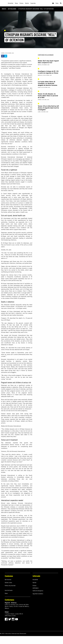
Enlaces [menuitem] (22, 3)
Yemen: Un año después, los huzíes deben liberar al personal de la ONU (48, 96)
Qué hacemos (8, 580)
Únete (57, 3)
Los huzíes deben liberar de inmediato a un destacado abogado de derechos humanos (48, 83)
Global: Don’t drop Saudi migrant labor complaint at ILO (48, 62)
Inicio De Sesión (9, 590)
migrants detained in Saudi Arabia (21, 78)
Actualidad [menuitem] (11, 3)
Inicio (4, 9)
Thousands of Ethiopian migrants (12, 116)
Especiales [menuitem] (33, 3)
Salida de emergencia (38, 591)
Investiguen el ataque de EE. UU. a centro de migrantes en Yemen (48, 72)
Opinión (34, 583)
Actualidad (12, 9)
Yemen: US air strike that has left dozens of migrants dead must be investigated (48, 108)
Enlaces (35, 586)
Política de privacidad (10, 586)
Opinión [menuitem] (27, 3)
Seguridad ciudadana (38, 594)
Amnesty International (8, 88)
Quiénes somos (8, 583)
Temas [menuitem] (16, 3)
